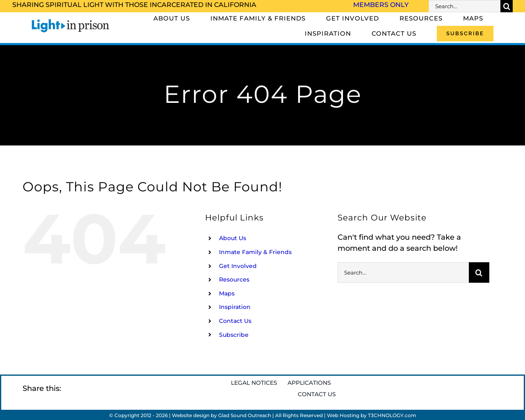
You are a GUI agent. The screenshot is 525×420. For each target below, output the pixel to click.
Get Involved (238, 266)
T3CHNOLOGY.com (392, 415)
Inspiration (235, 307)
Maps (227, 293)
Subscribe (234, 335)
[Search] (507, 6)
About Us (233, 238)
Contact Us (235, 321)
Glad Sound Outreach (245, 415)
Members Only (381, 5)
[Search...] (465, 6)
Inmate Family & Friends (255, 252)
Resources (234, 279)
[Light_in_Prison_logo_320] (71, 20)
